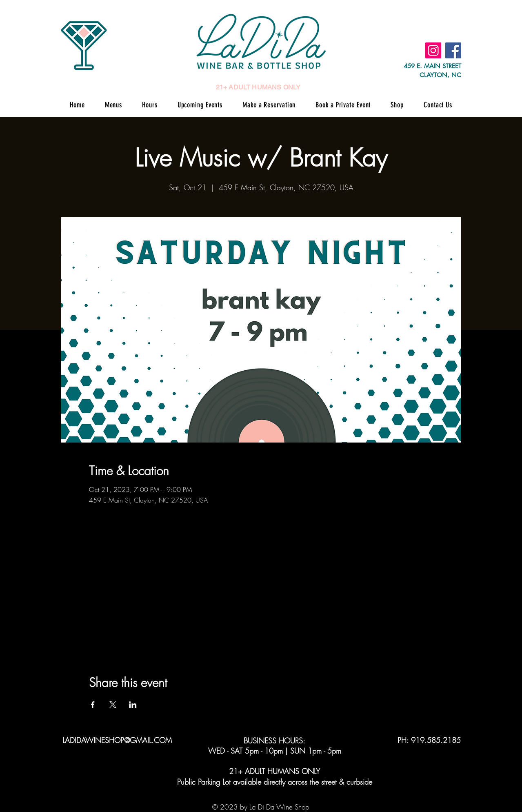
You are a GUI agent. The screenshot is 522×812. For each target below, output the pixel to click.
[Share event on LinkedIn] (133, 705)
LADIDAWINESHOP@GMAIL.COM (117, 740)
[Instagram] (433, 50)
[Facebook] (453, 50)
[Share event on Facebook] (93, 705)
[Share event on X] (113, 705)
